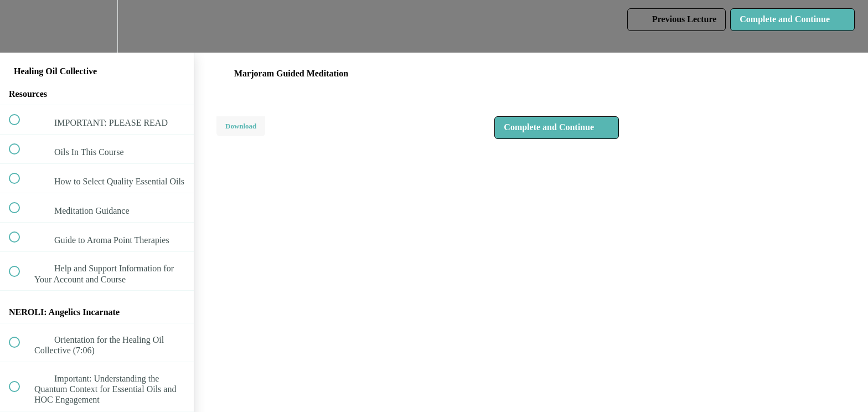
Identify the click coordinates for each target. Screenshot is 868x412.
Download (241, 126)
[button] (20, 26)
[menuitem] (97, 26)
